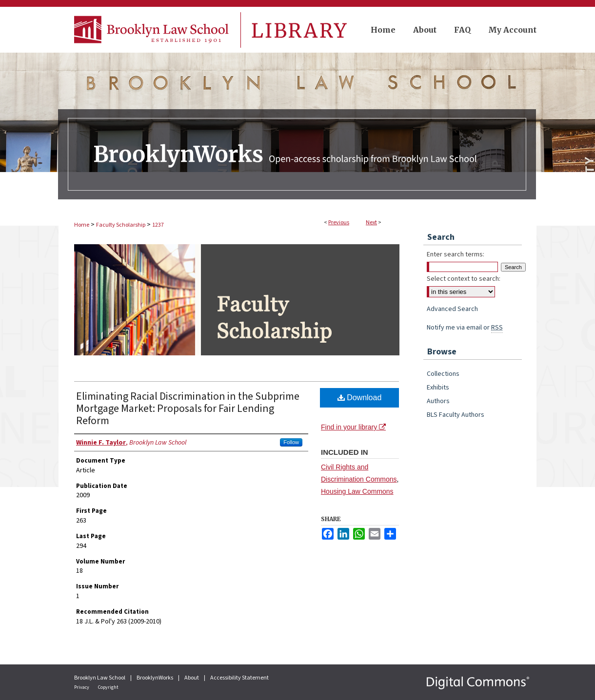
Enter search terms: (456, 254)
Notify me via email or (465, 328)
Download (360, 398)
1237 (158, 225)
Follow (291, 442)
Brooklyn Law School (100, 678)
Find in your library (353, 427)
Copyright (108, 687)
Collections (443, 374)
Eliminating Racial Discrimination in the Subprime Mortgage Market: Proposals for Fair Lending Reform (188, 408)
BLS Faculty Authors (456, 415)
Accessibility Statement (239, 678)
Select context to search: (464, 279)
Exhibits (438, 388)
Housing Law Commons (357, 491)
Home (82, 225)
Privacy (82, 687)
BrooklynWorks (155, 678)
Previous (339, 223)
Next (371, 223)
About (192, 678)
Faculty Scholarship (121, 225)
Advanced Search (452, 309)
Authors (438, 401)
